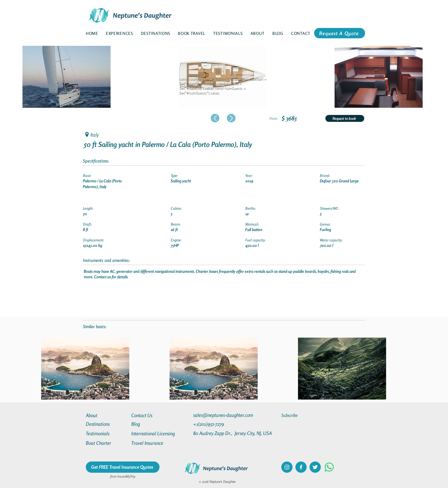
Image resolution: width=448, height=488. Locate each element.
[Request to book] (345, 118)
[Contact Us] (152, 415)
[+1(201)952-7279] (220, 424)
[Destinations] (107, 424)
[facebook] (301, 467)
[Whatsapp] (329, 467)
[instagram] (287, 467)
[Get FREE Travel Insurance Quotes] (123, 467)
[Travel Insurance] (152, 443)
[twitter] (315, 467)
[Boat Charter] (107, 443)
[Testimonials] (107, 433)
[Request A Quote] (340, 33)
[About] (107, 415)
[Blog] (152, 424)
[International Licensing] (157, 433)
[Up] (215, 118)
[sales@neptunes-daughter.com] (224, 415)
